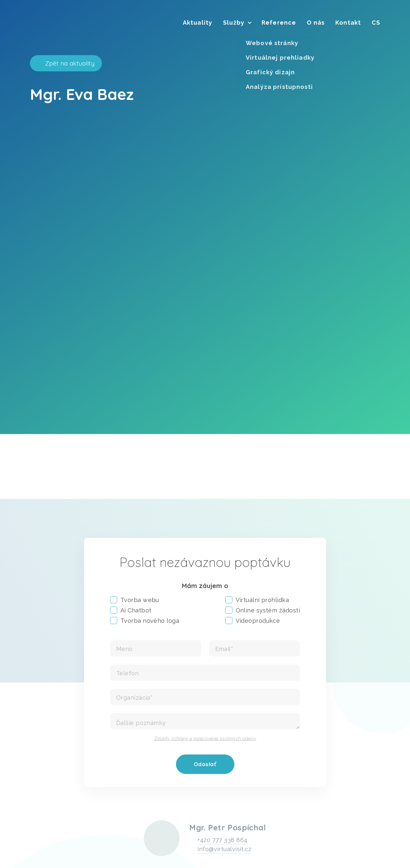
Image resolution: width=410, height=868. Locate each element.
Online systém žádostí (263, 610)
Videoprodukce (253, 621)
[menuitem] (198, 23)
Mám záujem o (205, 586)
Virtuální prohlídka (257, 600)
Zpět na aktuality (70, 63)
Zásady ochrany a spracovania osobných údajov (205, 739)
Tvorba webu (135, 600)
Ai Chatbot (131, 610)
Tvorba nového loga (145, 621)
